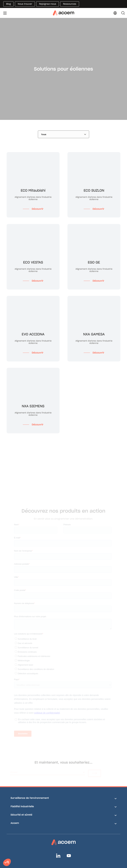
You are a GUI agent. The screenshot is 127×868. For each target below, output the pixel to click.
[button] (7, 862)
